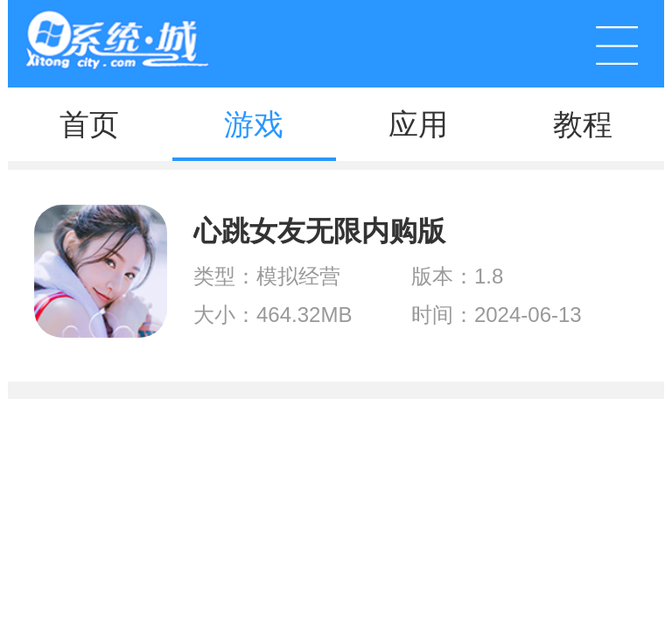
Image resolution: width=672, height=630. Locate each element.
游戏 (254, 124)
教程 (583, 124)
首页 (89, 124)
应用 (418, 124)
